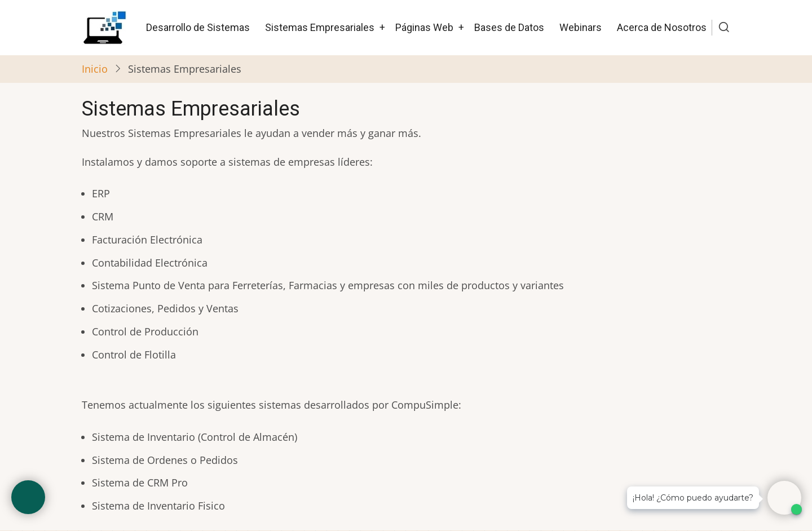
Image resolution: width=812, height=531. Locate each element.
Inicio (95, 69)
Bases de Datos (509, 27)
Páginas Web (424, 27)
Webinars (581, 27)
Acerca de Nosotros (662, 27)
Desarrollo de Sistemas (198, 27)
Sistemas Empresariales (320, 27)
